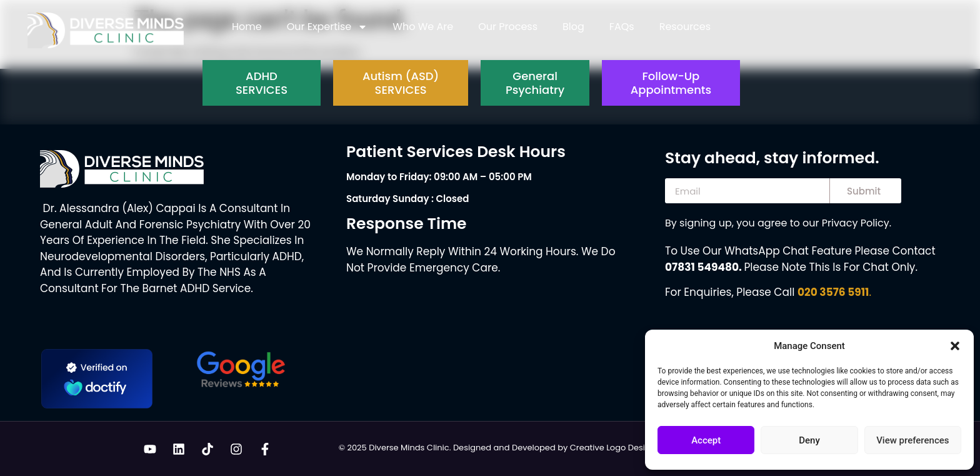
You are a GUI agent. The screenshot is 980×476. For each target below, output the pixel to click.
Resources (685, 27)
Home (247, 27)
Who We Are (423, 27)
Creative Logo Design (613, 448)
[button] (955, 346)
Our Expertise (327, 27)
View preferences (912, 440)
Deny (809, 440)
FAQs (622, 27)
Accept (706, 440)
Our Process (508, 27)
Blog (573, 27)
